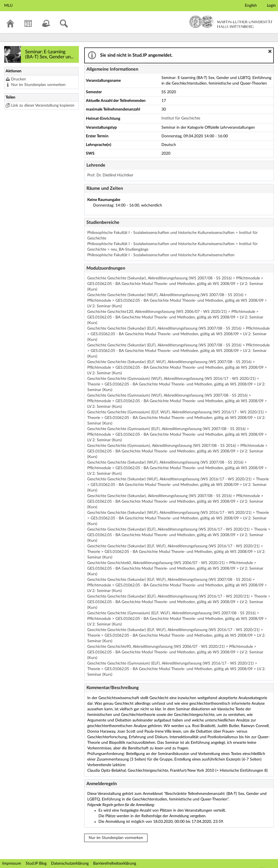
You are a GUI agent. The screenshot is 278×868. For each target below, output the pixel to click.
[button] (270, 51)
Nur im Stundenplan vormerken (38, 85)
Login (271, 6)
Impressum (12, 864)
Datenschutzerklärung (70, 864)
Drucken (19, 79)
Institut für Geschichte (181, 118)
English (251, 6)
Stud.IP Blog (36, 864)
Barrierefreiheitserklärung (115, 864)
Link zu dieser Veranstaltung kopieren (43, 105)
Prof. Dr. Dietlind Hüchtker (110, 175)
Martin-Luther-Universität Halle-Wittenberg (231, 22)
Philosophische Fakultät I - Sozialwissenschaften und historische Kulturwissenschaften (161, 255)
